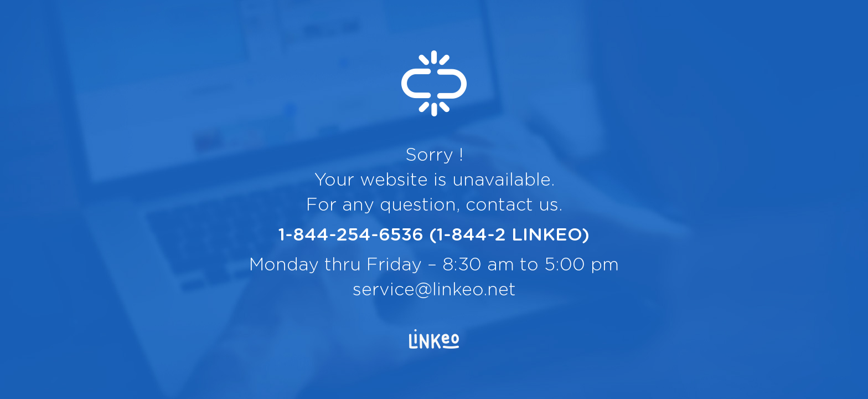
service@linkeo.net (434, 290)
